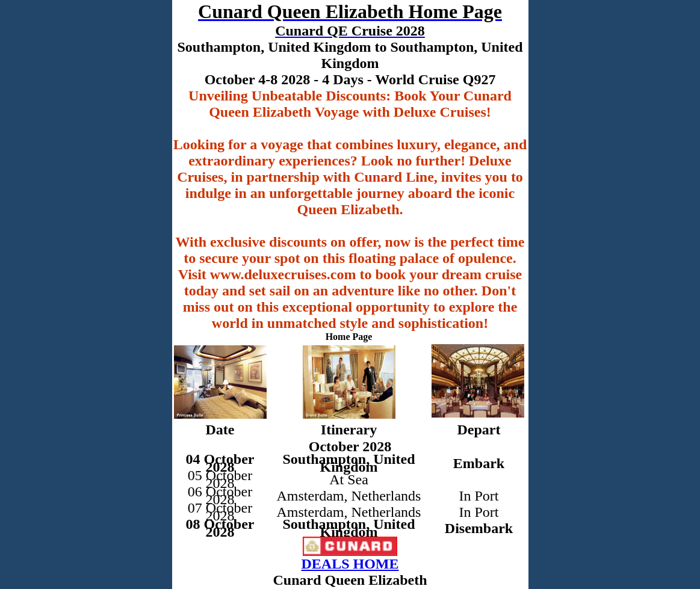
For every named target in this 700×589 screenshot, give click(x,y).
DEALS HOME (350, 564)
